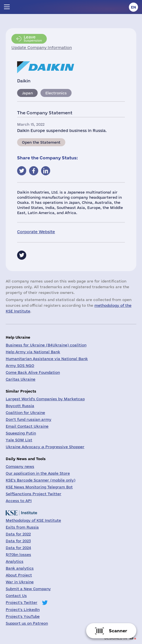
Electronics (56, 93)
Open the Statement (41, 142)
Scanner (118, 631)
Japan (27, 93)
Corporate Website (36, 232)
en (133, 7)
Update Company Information (42, 48)
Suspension (33, 38)
